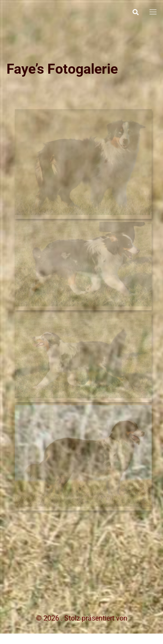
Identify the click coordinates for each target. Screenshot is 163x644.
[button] (135, 12)
